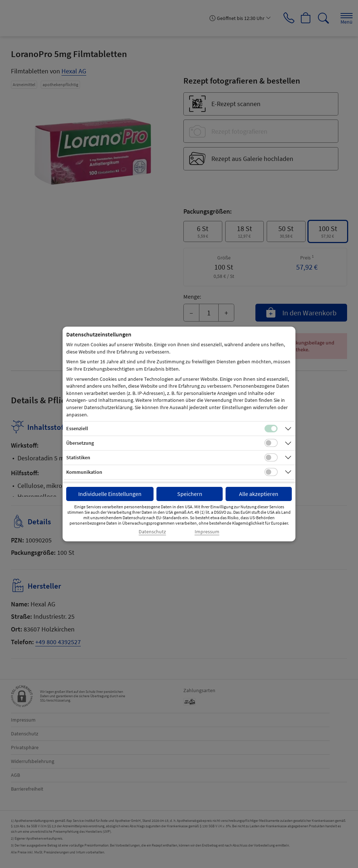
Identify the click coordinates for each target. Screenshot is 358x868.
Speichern (190, 494)
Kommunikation (84, 472)
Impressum (207, 532)
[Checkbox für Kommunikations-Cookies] (271, 472)
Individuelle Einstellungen (110, 494)
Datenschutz (152, 532)
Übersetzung (80, 443)
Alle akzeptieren (259, 494)
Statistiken (78, 457)
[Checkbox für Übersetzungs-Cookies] (271, 443)
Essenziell (77, 428)
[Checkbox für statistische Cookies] (271, 457)
